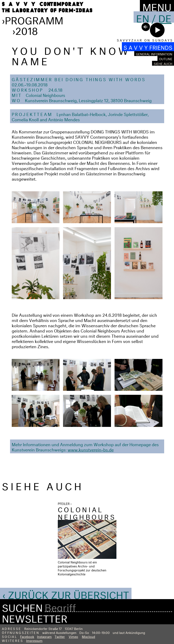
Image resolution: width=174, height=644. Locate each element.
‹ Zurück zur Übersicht (66, 593)
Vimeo (73, 636)
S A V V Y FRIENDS (148, 47)
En (143, 17)
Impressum (34, 640)
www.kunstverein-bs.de (91, 449)
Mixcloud (88, 636)
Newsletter (35, 617)
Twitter (60, 636)
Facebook (27, 636)
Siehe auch (163, 63)
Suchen (22, 606)
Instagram (44, 636)
